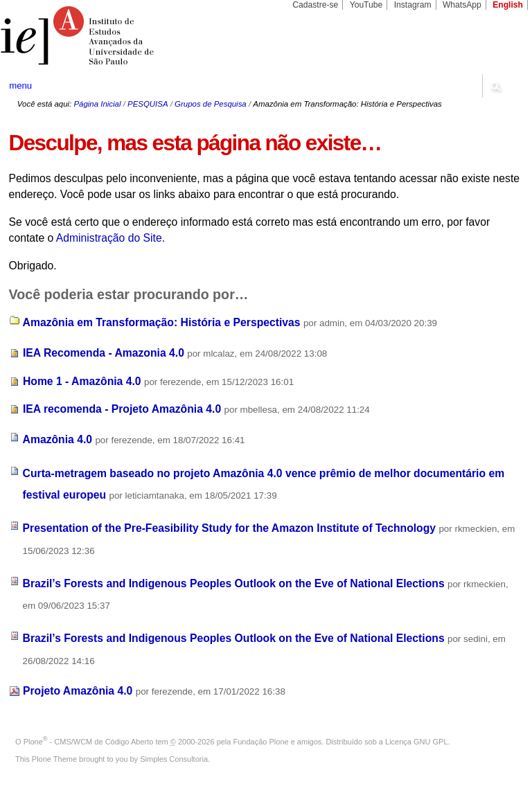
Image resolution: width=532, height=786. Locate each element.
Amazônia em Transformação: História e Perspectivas (162, 322)
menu (20, 86)
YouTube (366, 5)
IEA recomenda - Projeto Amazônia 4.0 (122, 409)
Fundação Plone (261, 742)
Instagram (413, 5)
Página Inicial (97, 104)
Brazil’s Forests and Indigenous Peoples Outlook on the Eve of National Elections (234, 583)
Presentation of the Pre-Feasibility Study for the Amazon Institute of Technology (230, 528)
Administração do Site (109, 238)
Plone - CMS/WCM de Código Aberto (89, 742)
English (508, 5)
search (495, 86)
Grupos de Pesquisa (211, 104)
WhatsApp (462, 5)
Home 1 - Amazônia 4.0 (82, 381)
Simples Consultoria (174, 759)
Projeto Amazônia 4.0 (78, 691)
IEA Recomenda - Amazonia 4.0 (104, 353)
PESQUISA (148, 104)
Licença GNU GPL (416, 742)
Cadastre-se (315, 5)
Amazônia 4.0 (57, 439)
